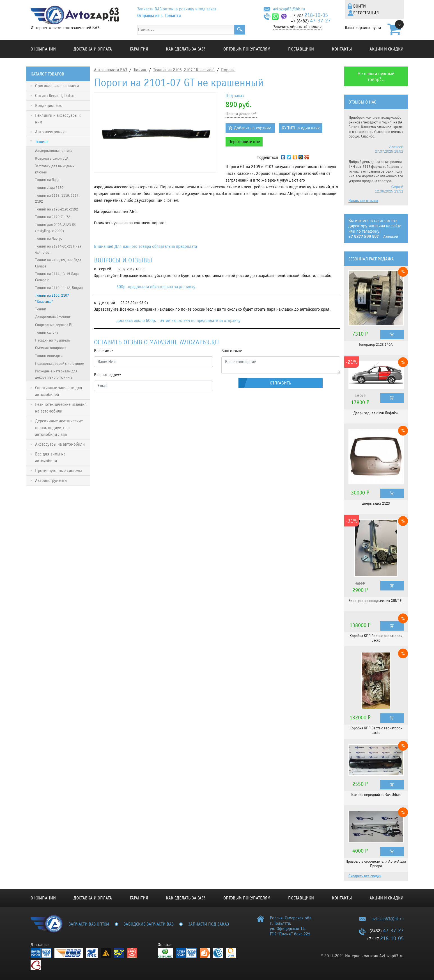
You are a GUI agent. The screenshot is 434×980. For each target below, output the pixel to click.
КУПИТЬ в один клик (301, 128)
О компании (43, 49)
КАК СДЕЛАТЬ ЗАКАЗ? (186, 49)
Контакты (342, 49)
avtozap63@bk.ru (289, 9)
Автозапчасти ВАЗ (111, 70)
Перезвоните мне (244, 142)
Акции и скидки (386, 49)
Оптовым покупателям (247, 49)
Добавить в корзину (252, 128)
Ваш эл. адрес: (108, 375)
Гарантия (139, 49)
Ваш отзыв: (232, 351)
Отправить (281, 383)
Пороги (228, 70)
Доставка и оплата (93, 49)
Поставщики (301, 49)
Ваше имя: (104, 351)
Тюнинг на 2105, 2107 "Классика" (184, 70)
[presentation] (137, 407)
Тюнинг (140, 70)
